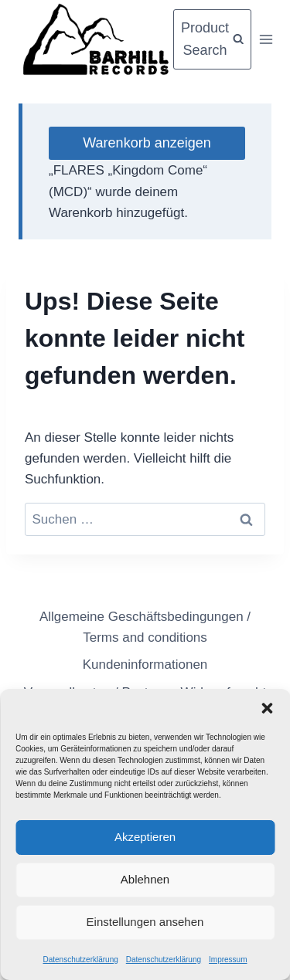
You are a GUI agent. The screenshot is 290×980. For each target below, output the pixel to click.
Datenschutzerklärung (80, 960)
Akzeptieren (145, 837)
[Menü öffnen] (266, 39)
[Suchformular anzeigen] (212, 39)
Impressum (228, 960)
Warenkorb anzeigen (147, 143)
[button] (267, 708)
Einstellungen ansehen (145, 922)
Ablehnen (145, 879)
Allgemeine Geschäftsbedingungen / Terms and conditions (145, 627)
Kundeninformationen (145, 665)
